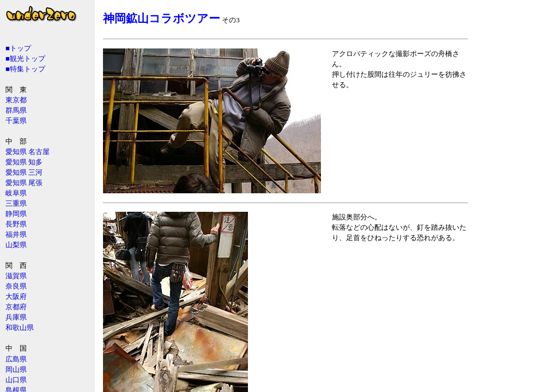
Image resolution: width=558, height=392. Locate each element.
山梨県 (16, 245)
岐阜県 (16, 193)
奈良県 (16, 286)
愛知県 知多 (24, 162)
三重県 (16, 203)
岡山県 (16, 369)
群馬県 (16, 110)
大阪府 (16, 296)
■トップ (18, 48)
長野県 (16, 224)
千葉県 (16, 121)
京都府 (16, 307)
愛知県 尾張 (24, 183)
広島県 (16, 359)
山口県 (16, 380)
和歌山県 (20, 327)
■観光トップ (25, 59)
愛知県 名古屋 (28, 152)
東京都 (16, 100)
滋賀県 (16, 276)
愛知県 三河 (24, 172)
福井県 (16, 234)
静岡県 (16, 214)
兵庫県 (16, 317)
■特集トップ (25, 69)
